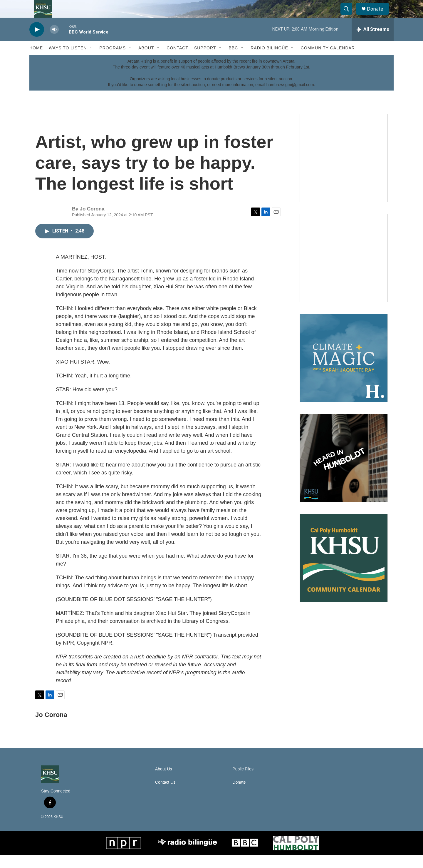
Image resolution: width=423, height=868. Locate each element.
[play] (37, 43)
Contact (177, 61)
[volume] (54, 43)
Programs (113, 61)
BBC (233, 61)
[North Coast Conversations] (344, 271)
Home (36, 61)
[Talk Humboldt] (344, 171)
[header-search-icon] (349, 16)
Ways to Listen (68, 61)
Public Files (243, 782)
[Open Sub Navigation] (91, 61)
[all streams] (373, 43)
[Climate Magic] (344, 371)
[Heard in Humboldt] (344, 471)
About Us (164, 782)
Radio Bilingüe (269, 61)
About (146, 61)
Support (205, 61)
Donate (379, 15)
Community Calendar (328, 61)
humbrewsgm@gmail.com (290, 98)
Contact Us (165, 796)
